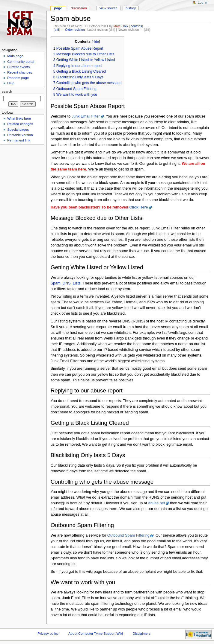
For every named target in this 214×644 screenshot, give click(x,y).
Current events (18, 67)
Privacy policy (48, 634)
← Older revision (73, 30)
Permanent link (19, 140)
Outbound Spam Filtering (128, 535)
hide (96, 42)
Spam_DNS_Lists (66, 283)
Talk (125, 26)
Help (11, 83)
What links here (19, 118)
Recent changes (20, 72)
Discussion (79, 8)
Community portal (21, 62)
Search (7, 92)
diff (57, 30)
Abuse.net (156, 503)
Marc (117, 26)
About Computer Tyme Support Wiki (96, 634)
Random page (18, 78)
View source (108, 8)
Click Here (138, 207)
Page (58, 8)
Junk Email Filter (86, 116)
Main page (15, 56)
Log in (202, 2)
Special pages (18, 130)
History (131, 8)
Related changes (20, 124)
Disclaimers (142, 634)
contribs (136, 26)
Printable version (20, 135)
